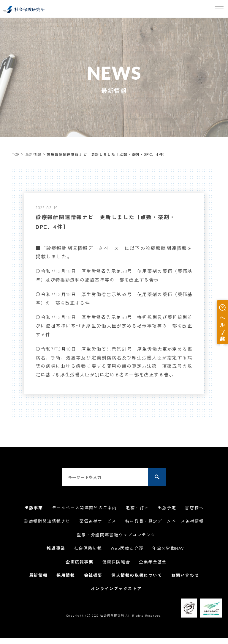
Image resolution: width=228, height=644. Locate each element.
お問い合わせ (185, 582)
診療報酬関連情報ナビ (47, 529)
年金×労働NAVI (169, 555)
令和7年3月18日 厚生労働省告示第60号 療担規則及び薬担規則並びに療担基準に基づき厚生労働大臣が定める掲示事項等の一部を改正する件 (114, 326)
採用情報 (66, 582)
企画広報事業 (80, 568)
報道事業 (56, 555)
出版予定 (167, 516)
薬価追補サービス (98, 529)
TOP (16, 154)
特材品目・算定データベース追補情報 (165, 529)
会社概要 (93, 582)
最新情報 (33, 154)
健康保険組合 (116, 568)
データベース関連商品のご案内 (84, 516)
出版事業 (34, 516)
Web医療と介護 (127, 555)
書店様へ (194, 516)
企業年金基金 (153, 568)
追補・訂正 (137, 516)
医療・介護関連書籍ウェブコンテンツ (116, 542)
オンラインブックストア (116, 595)
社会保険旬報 (88, 555)
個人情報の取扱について (137, 582)
